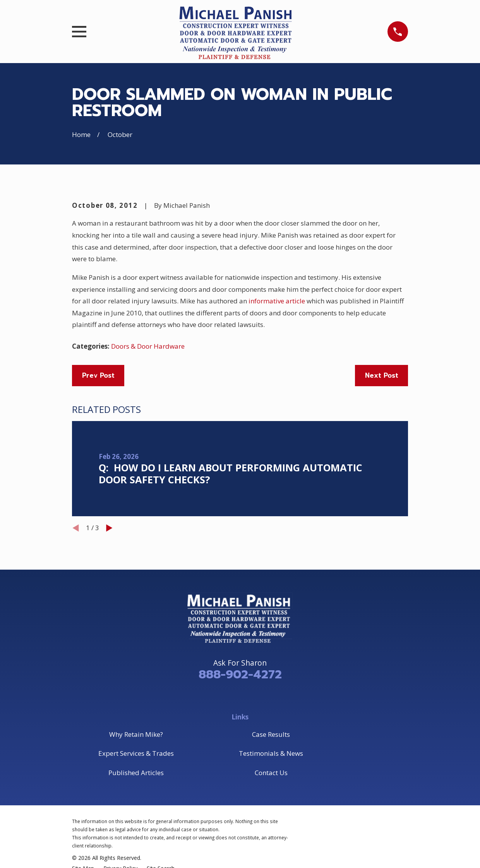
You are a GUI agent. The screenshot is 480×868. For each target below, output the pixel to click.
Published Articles (136, 773)
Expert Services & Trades (136, 753)
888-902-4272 (240, 675)
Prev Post (98, 375)
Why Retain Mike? (136, 734)
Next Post (382, 375)
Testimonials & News (271, 753)
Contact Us (271, 773)
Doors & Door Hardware (148, 346)
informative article (277, 301)
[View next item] (109, 528)
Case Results (271, 734)
